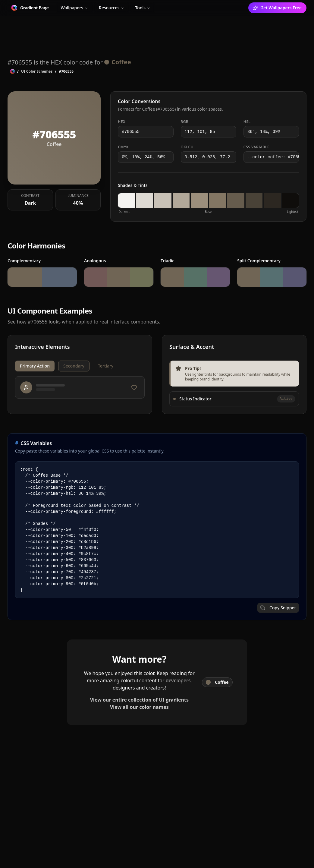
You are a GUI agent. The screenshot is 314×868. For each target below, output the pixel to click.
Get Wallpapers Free (277, 8)
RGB (185, 122)
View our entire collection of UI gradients (139, 700)
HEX (122, 122)
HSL (247, 122)
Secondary (74, 366)
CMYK (123, 147)
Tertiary (106, 366)
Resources (111, 8)
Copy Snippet (278, 608)
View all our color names (139, 707)
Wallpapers (74, 8)
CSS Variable (257, 147)
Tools (143, 8)
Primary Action (35, 366)
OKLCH (187, 147)
